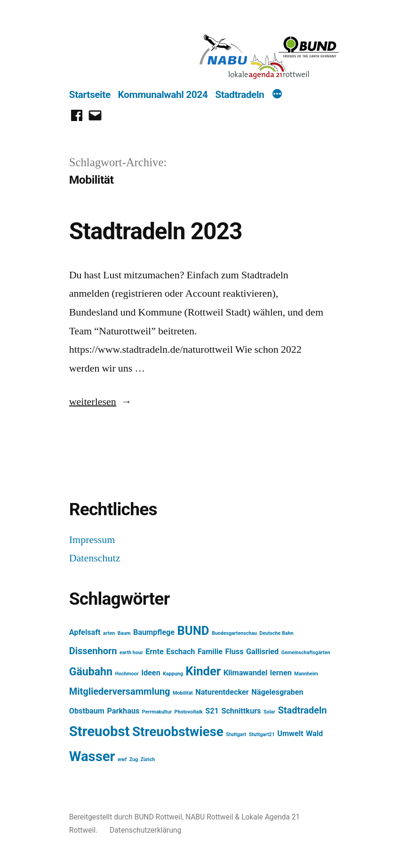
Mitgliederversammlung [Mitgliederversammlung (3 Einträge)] (120, 691)
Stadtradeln (240, 95)
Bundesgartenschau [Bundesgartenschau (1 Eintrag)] (234, 633)
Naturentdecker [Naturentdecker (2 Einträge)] (222, 692)
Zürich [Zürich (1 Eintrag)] (148, 759)
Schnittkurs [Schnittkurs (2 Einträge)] (241, 711)
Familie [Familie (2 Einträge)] (210, 652)
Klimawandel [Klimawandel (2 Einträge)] (246, 673)
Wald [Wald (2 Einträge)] (314, 734)
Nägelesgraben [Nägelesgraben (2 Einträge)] (277, 692)
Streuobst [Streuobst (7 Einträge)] (100, 731)
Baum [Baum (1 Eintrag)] (124, 633)
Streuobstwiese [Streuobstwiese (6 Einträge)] (178, 732)
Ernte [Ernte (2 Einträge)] (154, 652)
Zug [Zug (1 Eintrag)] (134, 759)
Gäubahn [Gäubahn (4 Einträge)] (91, 672)
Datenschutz (95, 558)
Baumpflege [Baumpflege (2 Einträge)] (154, 632)
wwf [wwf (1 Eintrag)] (122, 759)
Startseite (90, 95)
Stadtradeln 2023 (156, 231)
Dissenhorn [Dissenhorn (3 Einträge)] (93, 651)
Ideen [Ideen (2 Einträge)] (151, 673)
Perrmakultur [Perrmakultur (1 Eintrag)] (157, 712)
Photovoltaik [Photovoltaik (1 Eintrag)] (189, 712)
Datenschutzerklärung (145, 830)
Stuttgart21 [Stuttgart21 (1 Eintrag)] (262, 734)
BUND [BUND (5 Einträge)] (193, 631)
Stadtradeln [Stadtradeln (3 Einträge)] (302, 710)
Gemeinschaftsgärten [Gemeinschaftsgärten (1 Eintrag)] (306, 653)
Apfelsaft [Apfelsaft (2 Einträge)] (85, 632)
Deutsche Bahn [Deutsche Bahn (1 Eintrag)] (276, 633)
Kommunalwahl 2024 (163, 95)
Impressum (92, 540)
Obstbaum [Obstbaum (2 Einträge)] (87, 711)
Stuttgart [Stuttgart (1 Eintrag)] (236, 734)
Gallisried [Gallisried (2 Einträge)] (262, 652)
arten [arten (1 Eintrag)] (109, 633)
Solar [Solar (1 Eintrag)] (269, 712)
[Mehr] (277, 95)
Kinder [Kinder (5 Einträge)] (203, 671)
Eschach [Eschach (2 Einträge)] (180, 652)
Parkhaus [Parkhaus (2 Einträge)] (123, 711)
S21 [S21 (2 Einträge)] (212, 711)
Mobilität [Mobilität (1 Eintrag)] (183, 693)
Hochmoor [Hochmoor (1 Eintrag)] (127, 674)
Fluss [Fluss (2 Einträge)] (235, 652)
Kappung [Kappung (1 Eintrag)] (173, 674)
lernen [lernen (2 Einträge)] (281, 673)
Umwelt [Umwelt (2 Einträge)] (290, 734)
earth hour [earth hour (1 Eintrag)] (131, 653)
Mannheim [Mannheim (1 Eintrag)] (306, 674)
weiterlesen (95, 402)
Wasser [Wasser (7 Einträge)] (92, 756)
